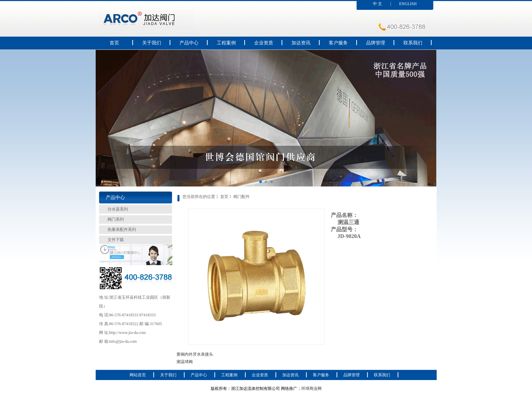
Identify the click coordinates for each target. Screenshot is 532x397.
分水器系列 (118, 209)
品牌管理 (376, 43)
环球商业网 (311, 389)
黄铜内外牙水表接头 (195, 354)
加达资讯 (301, 43)
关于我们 (152, 43)
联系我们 (413, 43)
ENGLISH (408, 4)
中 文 (377, 4)
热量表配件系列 (122, 230)
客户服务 (338, 43)
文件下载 (116, 240)
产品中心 (189, 43)
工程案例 (226, 43)
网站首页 (138, 375)
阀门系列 (116, 219)
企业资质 (264, 43)
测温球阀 (185, 362)
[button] (261, 182)
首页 (114, 43)
